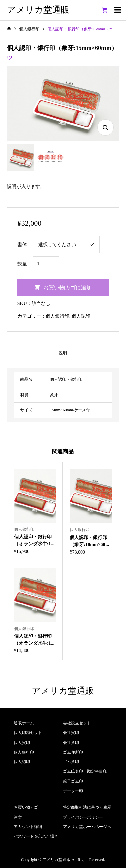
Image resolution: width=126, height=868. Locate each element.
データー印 (73, 791)
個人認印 (81, 316)
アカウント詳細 (28, 827)
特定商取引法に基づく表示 (87, 807)
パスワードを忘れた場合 (36, 836)
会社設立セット (77, 723)
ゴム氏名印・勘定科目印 (85, 771)
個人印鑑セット (28, 733)
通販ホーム (24, 723)
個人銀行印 (57, 316)
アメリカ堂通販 (38, 10)
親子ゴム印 (73, 781)
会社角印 (71, 743)
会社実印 (71, 733)
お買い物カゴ (26, 807)
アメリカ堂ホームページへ (87, 827)
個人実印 (22, 743)
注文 (18, 817)
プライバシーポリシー (83, 817)
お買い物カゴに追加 (68, 287)
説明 (63, 353)
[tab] (63, 353)
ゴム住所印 (73, 752)
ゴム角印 (71, 762)
